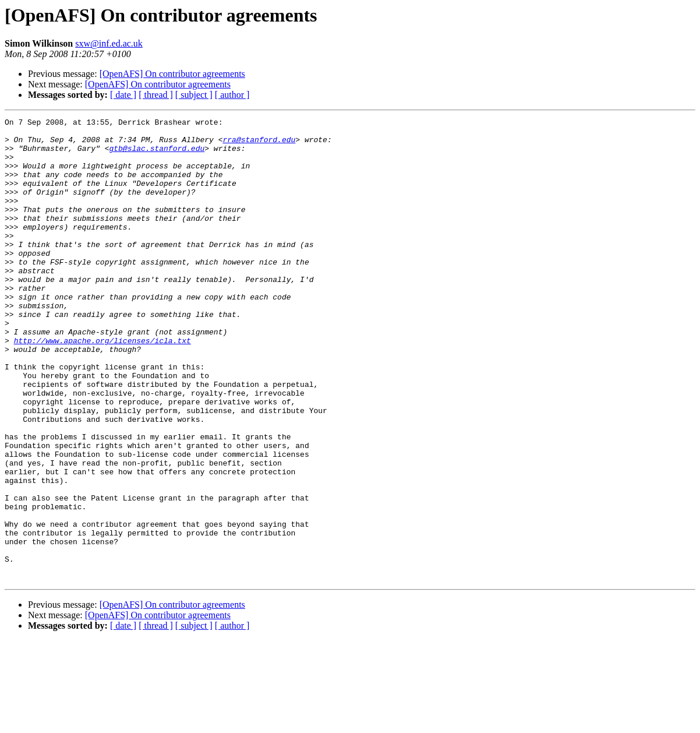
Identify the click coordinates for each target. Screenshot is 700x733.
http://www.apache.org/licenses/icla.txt (102, 386)
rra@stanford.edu (259, 145)
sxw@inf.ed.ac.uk (109, 43)
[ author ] (232, 95)
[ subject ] (194, 95)
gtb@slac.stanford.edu (157, 155)
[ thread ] (156, 95)
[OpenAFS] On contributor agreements (172, 74)
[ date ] (123, 95)
